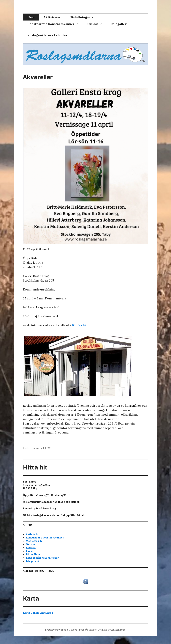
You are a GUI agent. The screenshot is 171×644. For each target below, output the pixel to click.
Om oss (93, 24)
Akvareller (38, 77)
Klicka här (80, 325)
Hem (31, 17)
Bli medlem (33, 554)
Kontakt (31, 548)
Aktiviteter (52, 17)
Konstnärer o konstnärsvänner (51, 24)
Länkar (30, 551)
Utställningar (80, 17)
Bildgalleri (119, 24)
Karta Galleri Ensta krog (38, 613)
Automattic (118, 630)
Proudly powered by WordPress (65, 630)
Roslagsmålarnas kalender (47, 35)
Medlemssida (34, 541)
